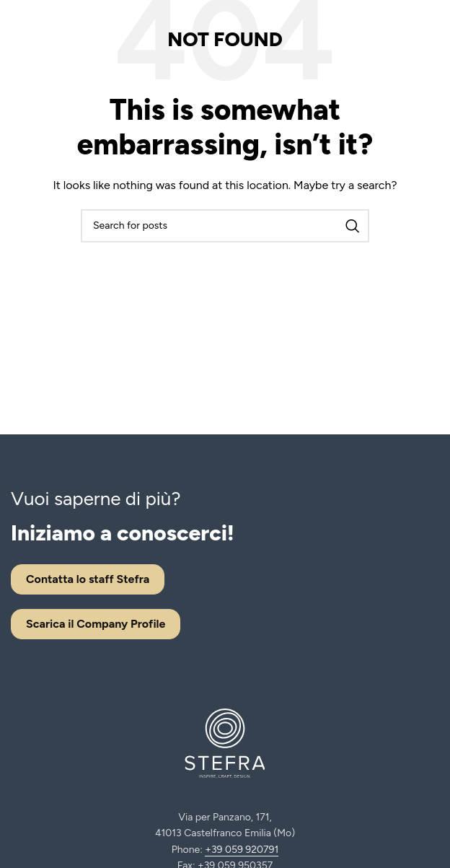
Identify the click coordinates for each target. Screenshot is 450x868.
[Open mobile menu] (346, 35)
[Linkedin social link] (431, 35)
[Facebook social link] (397, 35)
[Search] (225, 226)
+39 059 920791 (242, 850)
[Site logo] (54, 33)
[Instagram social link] (413, 35)
